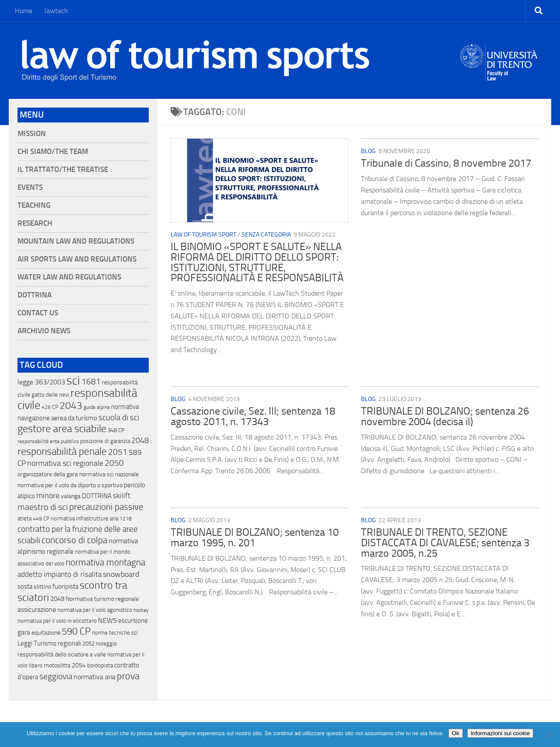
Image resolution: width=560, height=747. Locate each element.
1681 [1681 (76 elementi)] (91, 382)
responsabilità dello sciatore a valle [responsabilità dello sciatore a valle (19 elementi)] (62, 654)
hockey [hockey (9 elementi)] (141, 610)
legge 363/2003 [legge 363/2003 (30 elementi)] (41, 382)
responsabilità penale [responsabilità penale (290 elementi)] (62, 452)
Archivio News (44, 331)
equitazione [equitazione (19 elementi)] (46, 633)
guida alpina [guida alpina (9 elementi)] (97, 407)
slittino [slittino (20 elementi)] (42, 587)
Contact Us (38, 313)
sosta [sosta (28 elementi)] (25, 586)
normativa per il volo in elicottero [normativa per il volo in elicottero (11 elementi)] (57, 621)
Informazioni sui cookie (500, 733)
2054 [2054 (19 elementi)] (79, 665)
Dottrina (35, 295)
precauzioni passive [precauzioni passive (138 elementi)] (106, 507)
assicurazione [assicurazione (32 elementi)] (37, 609)
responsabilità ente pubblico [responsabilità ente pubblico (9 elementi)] (48, 441)
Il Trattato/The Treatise (63, 169)
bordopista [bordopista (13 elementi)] (100, 665)
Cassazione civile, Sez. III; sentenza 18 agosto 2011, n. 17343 (253, 416)
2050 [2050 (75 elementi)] (114, 463)
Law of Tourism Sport (203, 235)
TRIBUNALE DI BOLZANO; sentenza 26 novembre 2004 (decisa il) (445, 416)
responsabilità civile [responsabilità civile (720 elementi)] (77, 399)
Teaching (34, 205)
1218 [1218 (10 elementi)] (126, 519)
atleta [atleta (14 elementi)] (24, 518)
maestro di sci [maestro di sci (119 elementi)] (43, 507)
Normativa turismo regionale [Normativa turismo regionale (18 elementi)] (102, 599)
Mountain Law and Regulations (76, 241)
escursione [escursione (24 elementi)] (133, 621)
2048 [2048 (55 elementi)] (140, 441)
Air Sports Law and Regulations (77, 259)
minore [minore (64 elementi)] (48, 496)
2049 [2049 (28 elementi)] (57, 599)
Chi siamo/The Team (53, 152)
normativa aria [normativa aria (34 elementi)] (94, 677)
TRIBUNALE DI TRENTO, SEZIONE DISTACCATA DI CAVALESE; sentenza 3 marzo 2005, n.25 (445, 543)
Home (24, 11)
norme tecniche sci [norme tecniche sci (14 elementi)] (115, 633)
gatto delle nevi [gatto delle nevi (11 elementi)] (50, 395)
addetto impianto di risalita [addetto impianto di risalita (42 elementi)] (59, 574)
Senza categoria (266, 235)
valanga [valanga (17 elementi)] (71, 496)
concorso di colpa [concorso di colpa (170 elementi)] (74, 540)
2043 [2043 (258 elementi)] (71, 406)
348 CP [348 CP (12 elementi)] (116, 430)
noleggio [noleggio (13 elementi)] (106, 644)
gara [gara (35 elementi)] (24, 632)
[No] (549, 735)
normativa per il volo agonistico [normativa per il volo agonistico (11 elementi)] (95, 610)
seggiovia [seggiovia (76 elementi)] (56, 677)
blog (368, 151)
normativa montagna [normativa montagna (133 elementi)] (105, 562)
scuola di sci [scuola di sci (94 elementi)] (119, 417)
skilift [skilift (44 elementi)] (122, 496)
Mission (32, 134)
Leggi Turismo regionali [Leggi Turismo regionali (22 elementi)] (49, 643)
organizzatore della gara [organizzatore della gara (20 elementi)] (48, 474)
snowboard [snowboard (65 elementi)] (121, 574)
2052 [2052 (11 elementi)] (88, 644)
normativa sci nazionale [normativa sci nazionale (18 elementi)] (109, 474)
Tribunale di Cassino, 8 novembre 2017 (446, 163)
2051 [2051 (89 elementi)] (118, 452)
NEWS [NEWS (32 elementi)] (107, 620)
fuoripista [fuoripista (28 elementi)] (65, 586)
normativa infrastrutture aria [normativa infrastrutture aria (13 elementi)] (84, 518)
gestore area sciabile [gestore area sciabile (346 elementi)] (62, 429)
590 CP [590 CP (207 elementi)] (76, 632)
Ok (456, 733)
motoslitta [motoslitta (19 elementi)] (57, 665)
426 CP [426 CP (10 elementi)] (50, 407)
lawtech (56, 11)
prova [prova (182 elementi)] (128, 676)
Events (30, 187)
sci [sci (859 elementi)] (73, 380)
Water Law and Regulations (69, 277)
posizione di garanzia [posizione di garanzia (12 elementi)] (105, 441)
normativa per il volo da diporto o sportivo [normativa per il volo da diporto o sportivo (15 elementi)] (70, 485)
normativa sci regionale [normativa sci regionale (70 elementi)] (65, 463)
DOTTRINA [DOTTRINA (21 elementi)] (97, 496)
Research (35, 223)
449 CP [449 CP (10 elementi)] (41, 519)
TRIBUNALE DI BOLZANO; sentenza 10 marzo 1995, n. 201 (255, 538)
